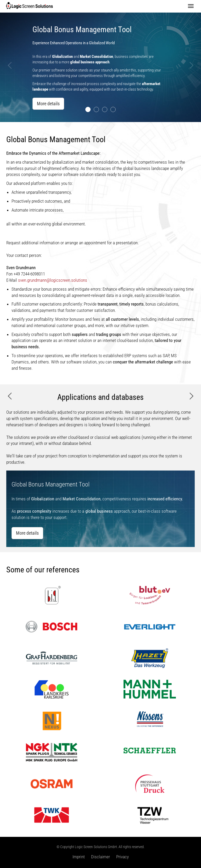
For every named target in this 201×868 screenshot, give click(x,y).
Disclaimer (100, 857)
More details (48, 104)
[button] (10, 92)
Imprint (79, 857)
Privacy (122, 857)
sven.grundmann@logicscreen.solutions (53, 280)
